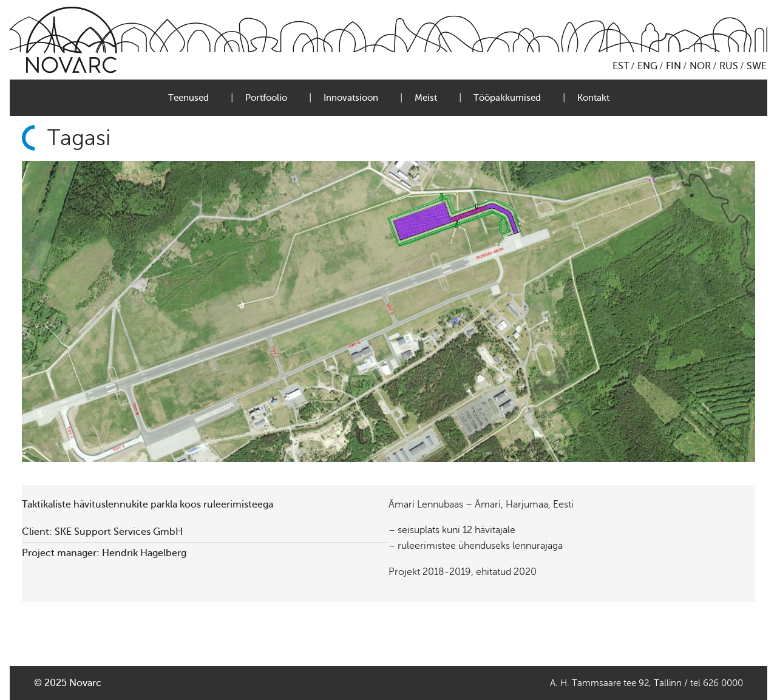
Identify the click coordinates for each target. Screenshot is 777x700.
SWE (757, 66)
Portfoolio (266, 98)
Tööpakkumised (507, 98)
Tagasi (79, 138)
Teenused (188, 98)
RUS (729, 66)
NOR (700, 66)
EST (621, 66)
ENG (647, 66)
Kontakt (593, 98)
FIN (674, 66)
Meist (426, 98)
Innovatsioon (351, 98)
